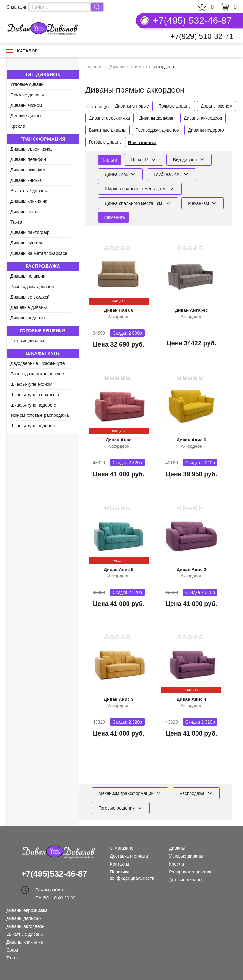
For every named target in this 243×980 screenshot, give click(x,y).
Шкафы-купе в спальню (35, 395)
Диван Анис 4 (191, 699)
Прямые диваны (27, 95)
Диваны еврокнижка (31, 149)
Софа (12, 950)
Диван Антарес (191, 310)
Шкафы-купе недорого (33, 426)
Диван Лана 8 (118, 310)
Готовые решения (43, 331)
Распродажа (43, 266)
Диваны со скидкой (30, 297)
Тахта (16, 222)
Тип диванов (43, 74)
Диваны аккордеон (30, 170)
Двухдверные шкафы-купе (37, 363)
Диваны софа (24, 212)
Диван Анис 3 (119, 699)
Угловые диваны (27, 84)
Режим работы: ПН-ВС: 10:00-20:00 (55, 891)
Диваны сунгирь (27, 243)
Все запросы (142, 142)
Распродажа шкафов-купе (37, 374)
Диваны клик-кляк (29, 201)
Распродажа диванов (32, 287)
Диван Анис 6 (191, 440)
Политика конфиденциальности (132, 875)
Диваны (177, 848)
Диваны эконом (26, 105)
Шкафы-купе (43, 353)
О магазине (18, 7)
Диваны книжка (26, 180)
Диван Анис (119, 440)
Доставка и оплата (129, 856)
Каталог (22, 51)
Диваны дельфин (28, 159)
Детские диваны (27, 116)
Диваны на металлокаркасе (39, 253)
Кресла (18, 126)
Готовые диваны (27, 341)
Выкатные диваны (29, 191)
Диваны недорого (28, 318)
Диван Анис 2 (191, 570)
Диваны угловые (132, 106)
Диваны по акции (28, 276)
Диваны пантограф (30, 232)
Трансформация (43, 139)
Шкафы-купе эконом (31, 384)
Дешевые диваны (28, 307)
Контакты (119, 864)
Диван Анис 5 (119, 570)
